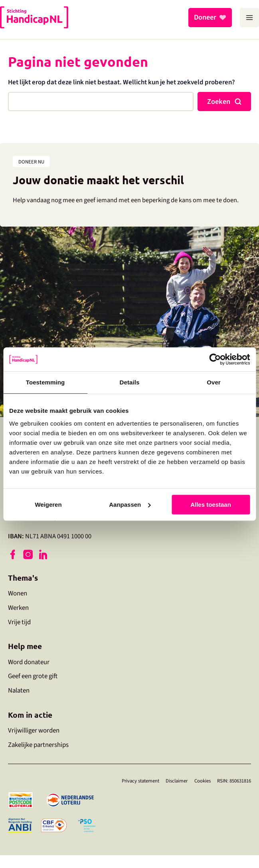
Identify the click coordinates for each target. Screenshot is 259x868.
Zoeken (219, 102)
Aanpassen (130, 505)
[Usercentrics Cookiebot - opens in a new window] (215, 359)
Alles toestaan (211, 505)
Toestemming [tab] (45, 382)
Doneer (205, 18)
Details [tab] (130, 382)
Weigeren (48, 505)
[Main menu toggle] (249, 18)
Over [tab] (214, 382)
